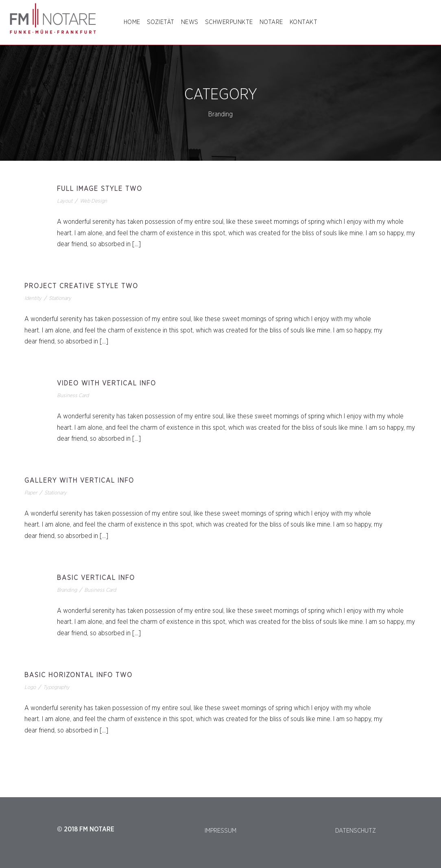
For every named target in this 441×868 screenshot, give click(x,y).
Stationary (60, 298)
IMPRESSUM (220, 831)
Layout (65, 201)
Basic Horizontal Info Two (79, 675)
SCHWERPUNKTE (229, 22)
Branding (67, 590)
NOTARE (271, 22)
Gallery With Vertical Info (79, 481)
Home (132, 22)
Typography (56, 688)
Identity (33, 298)
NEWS (190, 22)
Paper (31, 493)
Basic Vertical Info (96, 578)
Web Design (93, 201)
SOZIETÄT (161, 22)
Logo (30, 688)
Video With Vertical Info (107, 383)
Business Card (73, 396)
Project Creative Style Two (81, 286)
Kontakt (304, 22)
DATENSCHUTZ (356, 831)
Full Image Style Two (100, 189)
